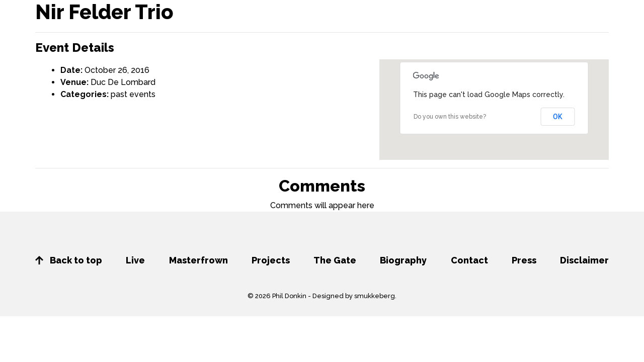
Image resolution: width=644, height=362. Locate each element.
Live (135, 260)
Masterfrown (198, 260)
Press (524, 260)
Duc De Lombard (123, 82)
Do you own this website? (450, 117)
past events (133, 94)
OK (558, 117)
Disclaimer (584, 260)
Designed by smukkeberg (354, 296)
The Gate (335, 260)
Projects (271, 260)
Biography (403, 260)
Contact (469, 260)
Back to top (69, 260)
